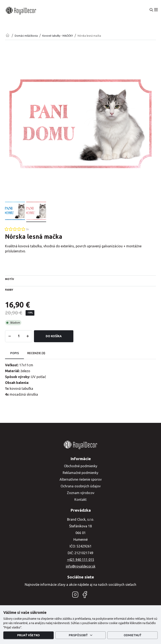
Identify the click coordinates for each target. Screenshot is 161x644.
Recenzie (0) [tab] (36, 353)
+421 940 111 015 (81, 560)
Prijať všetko (29, 635)
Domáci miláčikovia (26, 36)
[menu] (156, 10)
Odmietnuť (132, 635)
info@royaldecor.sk (81, 566)
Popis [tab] (14, 353)
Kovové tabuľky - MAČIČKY (58, 36)
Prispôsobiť (80, 635)
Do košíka (54, 336)
